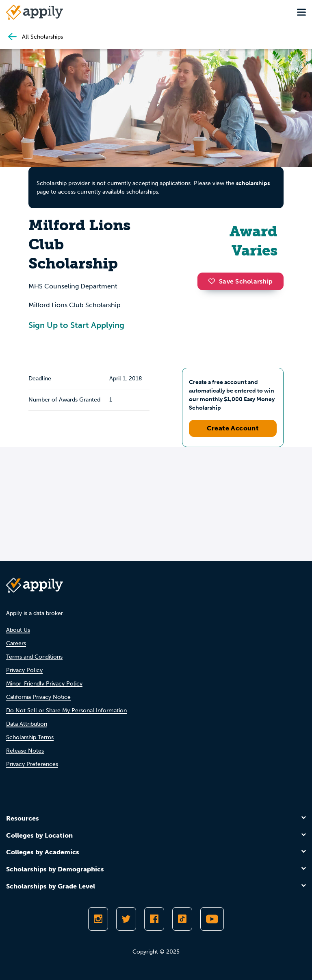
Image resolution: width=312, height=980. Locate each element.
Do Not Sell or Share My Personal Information (66, 710)
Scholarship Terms (30, 737)
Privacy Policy (24, 670)
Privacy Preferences (32, 764)
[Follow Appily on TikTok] (182, 919)
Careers (16, 643)
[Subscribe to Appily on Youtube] (212, 919)
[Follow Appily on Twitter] (126, 919)
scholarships (253, 183)
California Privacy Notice (38, 697)
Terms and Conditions (34, 657)
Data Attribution (27, 724)
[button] (214, 281)
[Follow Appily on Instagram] (98, 919)
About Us (18, 630)
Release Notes (25, 751)
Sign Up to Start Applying (76, 325)
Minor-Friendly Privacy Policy (44, 684)
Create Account (233, 428)
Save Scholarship (240, 281)
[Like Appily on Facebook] (154, 919)
